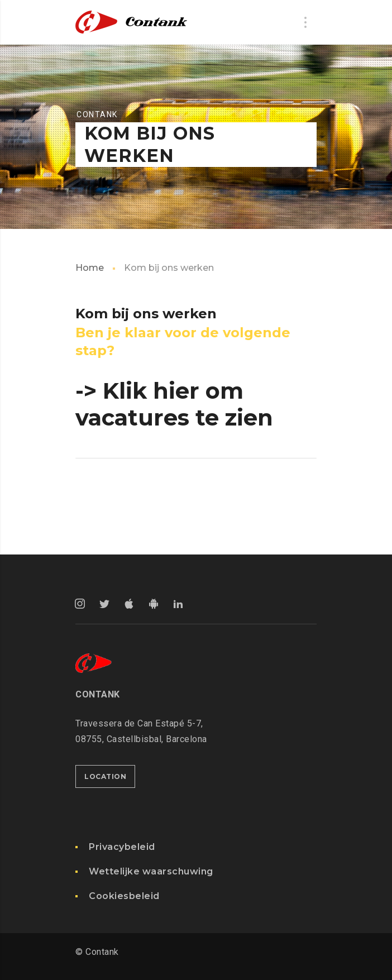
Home (90, 268)
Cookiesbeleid (124, 896)
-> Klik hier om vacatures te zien (174, 404)
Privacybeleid (122, 847)
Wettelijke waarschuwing (151, 871)
